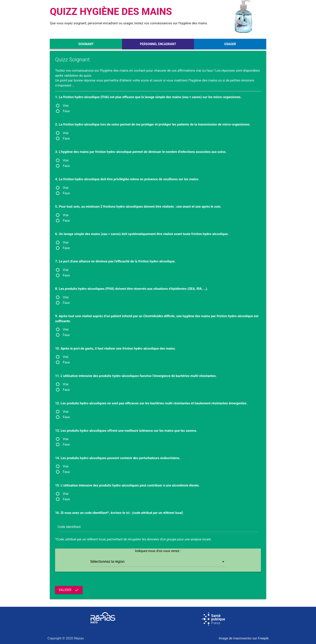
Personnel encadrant (158, 44)
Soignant (86, 44)
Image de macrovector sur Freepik (244, 638)
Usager (230, 44)
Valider (69, 590)
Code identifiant (69, 527)
